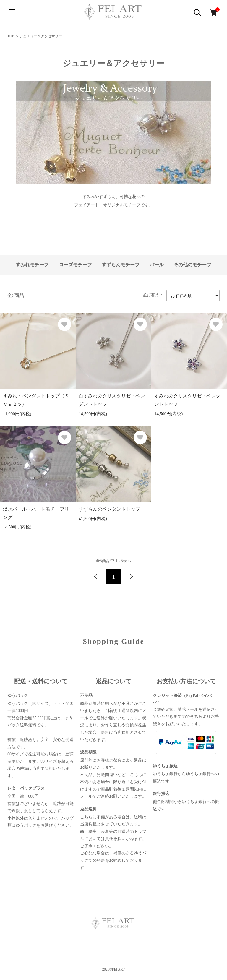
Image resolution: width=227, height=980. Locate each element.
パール (157, 265)
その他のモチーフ (192, 265)
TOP (11, 36)
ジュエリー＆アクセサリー (41, 36)
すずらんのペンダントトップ (109, 509)
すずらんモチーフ (121, 265)
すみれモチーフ (32, 265)
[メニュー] (12, 12)
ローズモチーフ (75, 265)
